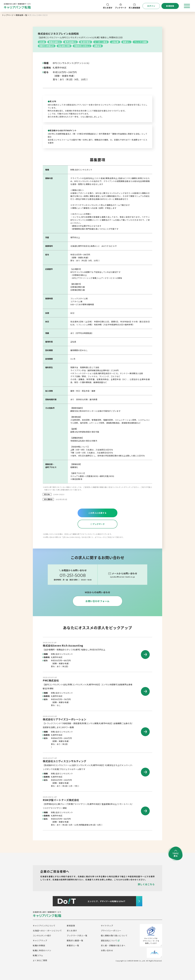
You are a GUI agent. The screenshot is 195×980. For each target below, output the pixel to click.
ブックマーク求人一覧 (77, 935)
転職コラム (38, 955)
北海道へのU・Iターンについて (47, 931)
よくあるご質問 (40, 960)
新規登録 (71, 926)
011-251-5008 (73, 575)
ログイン (151, 6)
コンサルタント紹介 (42, 935)
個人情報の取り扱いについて (114, 935)
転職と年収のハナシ (42, 950)
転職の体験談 (39, 945)
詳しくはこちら (146, 884)
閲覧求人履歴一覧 (75, 940)
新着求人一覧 (73, 945)
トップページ (8, 15)
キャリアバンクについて (44, 926)
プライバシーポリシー (111, 931)
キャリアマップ (40, 940)
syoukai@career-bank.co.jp (122, 577)
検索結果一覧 (21, 15)
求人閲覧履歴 (134, 6)
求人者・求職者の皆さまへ (113, 945)
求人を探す (108, 6)
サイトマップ (107, 926)
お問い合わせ (107, 950)
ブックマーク (121, 6)
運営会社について (110, 941)
